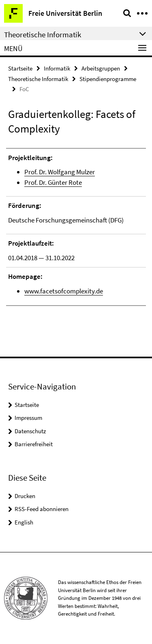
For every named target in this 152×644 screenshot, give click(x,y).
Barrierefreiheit (34, 444)
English (24, 522)
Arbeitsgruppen (101, 68)
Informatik (57, 68)
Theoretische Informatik (38, 79)
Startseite (20, 68)
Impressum (28, 418)
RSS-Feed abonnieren (42, 509)
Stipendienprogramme (108, 79)
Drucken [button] (25, 496)
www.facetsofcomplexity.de (64, 291)
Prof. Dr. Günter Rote (53, 182)
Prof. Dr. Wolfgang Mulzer (60, 172)
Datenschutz (30, 431)
